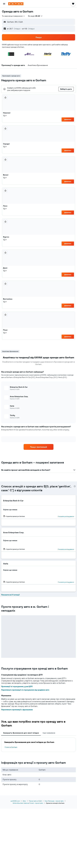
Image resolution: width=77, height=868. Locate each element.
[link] (38, 447)
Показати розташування (66, 516)
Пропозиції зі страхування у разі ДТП (17, 686)
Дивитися (68, 119)
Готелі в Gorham (11, 747)
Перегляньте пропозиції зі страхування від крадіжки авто (25, 690)
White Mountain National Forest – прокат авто (28, 803)
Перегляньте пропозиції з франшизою (17, 710)
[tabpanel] (38, 745)
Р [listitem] (5, 116)
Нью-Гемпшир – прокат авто (54, 801)
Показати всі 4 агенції (10, 595)
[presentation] (75, 486)
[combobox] (14, 16)
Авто (24, 801)
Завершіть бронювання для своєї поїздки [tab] (21, 733)
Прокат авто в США (35, 801)
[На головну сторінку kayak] (16, 4)
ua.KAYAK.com (15, 801)
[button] (4, 4)
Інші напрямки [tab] (49, 733)
